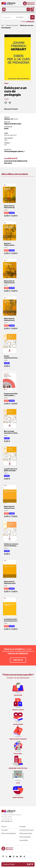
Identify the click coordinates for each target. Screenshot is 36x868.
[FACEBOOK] (3, 857)
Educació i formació (11, 109)
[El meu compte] (28, 9)
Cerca (27, 22)
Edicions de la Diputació (9, 833)
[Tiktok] (24, 857)
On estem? (5, 830)
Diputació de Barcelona (13, 124)
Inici (3, 25)
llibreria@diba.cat (7, 821)
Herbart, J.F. (9, 119)
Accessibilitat (24, 840)
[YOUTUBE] (10, 857)
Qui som (4, 826)
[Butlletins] (21, 857)
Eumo (6, 129)
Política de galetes (25, 837)
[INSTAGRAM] (14, 857)
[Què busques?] (8, 17)
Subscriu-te (18, 660)
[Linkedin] (17, 857)
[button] (32, 9)
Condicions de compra (26, 830)
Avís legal (22, 826)
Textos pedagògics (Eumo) (14, 151)
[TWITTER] (7, 857)
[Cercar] (32, 17)
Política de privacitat (26, 833)
